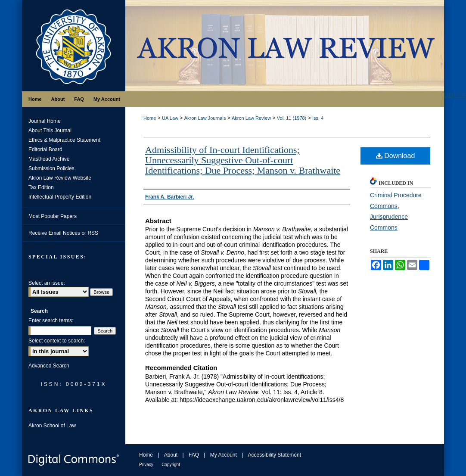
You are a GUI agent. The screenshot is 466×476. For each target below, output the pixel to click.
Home (150, 118)
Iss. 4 (318, 118)
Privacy (146, 465)
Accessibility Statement (275, 455)
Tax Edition (41, 187)
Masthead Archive (49, 159)
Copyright (171, 465)
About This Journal (50, 131)
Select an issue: (47, 283)
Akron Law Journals (205, 118)
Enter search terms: (51, 320)
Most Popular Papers (53, 216)
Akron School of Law (52, 426)
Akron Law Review (251, 118)
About (171, 455)
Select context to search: (57, 341)
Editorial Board (45, 149)
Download (396, 156)
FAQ (194, 455)
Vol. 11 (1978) (292, 118)
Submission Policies (51, 168)
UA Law (170, 118)
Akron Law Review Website (60, 178)
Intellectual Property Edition (60, 197)
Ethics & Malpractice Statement (64, 140)
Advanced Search (49, 366)
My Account (224, 455)
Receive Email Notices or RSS (63, 233)
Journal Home (45, 121)
